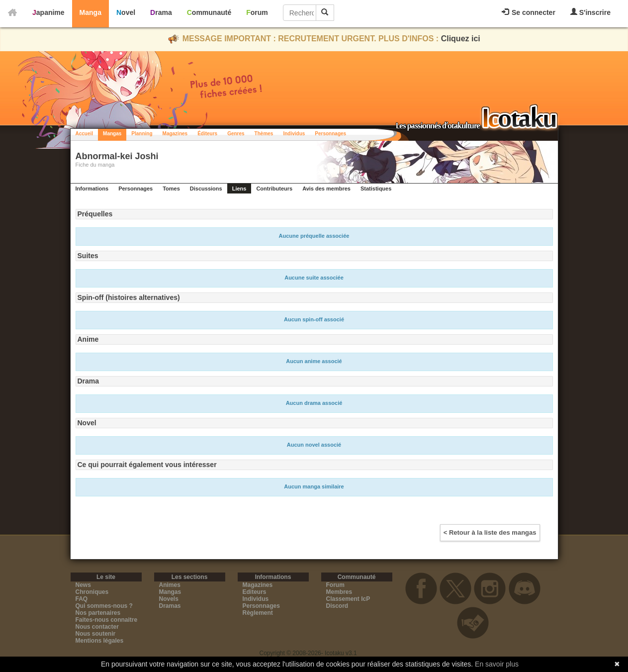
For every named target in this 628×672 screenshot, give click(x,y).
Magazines (175, 134)
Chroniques (92, 592)
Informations (92, 189)
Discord (337, 606)
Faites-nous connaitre (107, 620)
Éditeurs (207, 134)
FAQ (82, 599)
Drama (161, 12)
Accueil (85, 134)
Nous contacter (97, 627)
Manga (90, 12)
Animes (170, 585)
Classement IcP (348, 599)
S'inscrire (590, 12)
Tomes (171, 189)
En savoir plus (497, 664)
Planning (142, 134)
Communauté (209, 12)
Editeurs (255, 592)
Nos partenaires (98, 613)
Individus (294, 134)
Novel (126, 12)
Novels (169, 599)
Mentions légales (100, 641)
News (83, 585)
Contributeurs (274, 189)
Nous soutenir (96, 634)
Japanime (48, 12)
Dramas (170, 606)
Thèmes (264, 134)
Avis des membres (326, 189)
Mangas (112, 134)
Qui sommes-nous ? (104, 606)
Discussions (206, 189)
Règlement (258, 613)
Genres (236, 134)
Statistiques (376, 189)
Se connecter (529, 12)
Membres (339, 592)
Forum (257, 12)
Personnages (330, 134)
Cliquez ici (461, 39)
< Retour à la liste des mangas (490, 532)
